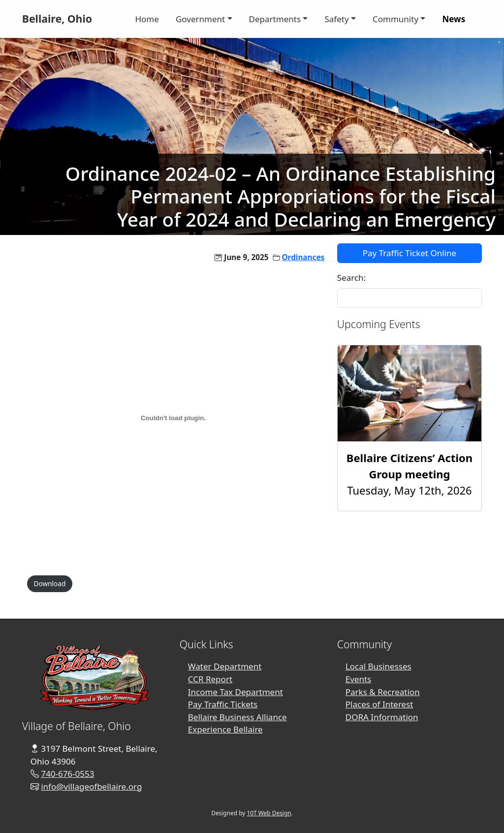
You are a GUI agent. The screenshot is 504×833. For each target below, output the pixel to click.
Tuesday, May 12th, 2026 (409, 474)
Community (395, 19)
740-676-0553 (67, 774)
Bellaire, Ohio (57, 18)
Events (359, 679)
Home (147, 19)
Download (50, 583)
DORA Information (382, 717)
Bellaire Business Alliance (237, 717)
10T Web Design (269, 813)
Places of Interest (379, 704)
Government (200, 19)
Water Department (225, 666)
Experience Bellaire (225, 729)
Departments (275, 19)
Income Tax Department (236, 692)
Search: (351, 278)
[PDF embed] (173, 418)
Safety (336, 19)
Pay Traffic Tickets (223, 704)
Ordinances (303, 257)
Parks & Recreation (383, 692)
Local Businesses (378, 666)
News (454, 19)
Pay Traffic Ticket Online (409, 253)
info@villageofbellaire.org (91, 786)
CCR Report (210, 679)
